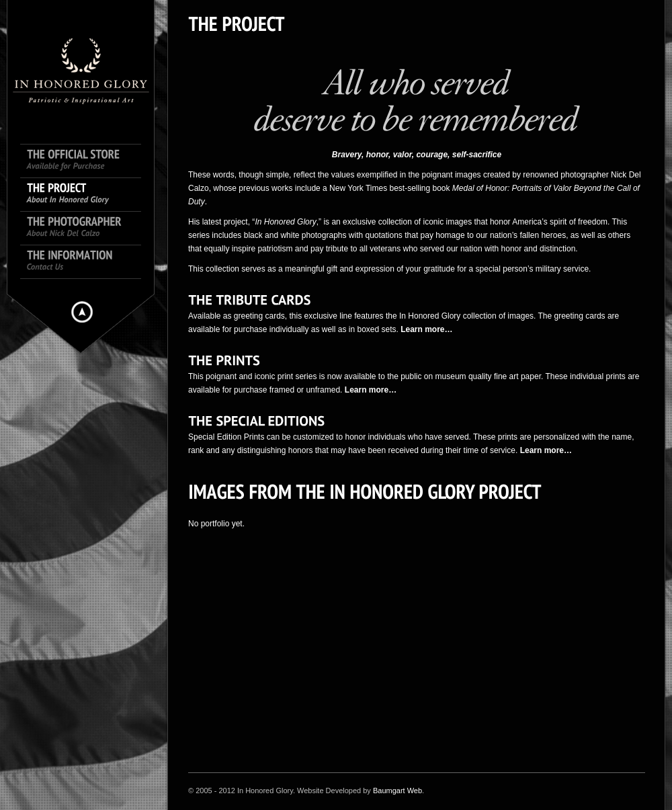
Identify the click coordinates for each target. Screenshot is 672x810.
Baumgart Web (397, 791)
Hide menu (82, 312)
